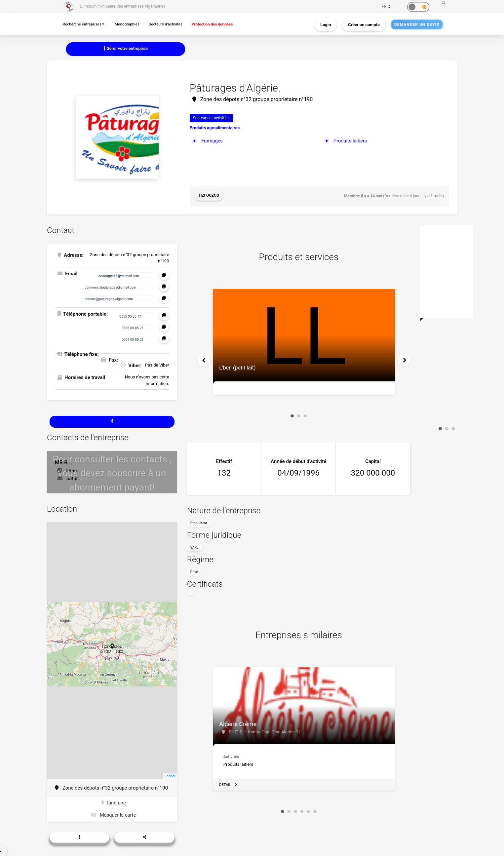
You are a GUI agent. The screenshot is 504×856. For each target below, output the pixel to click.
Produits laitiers (351, 141)
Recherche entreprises (83, 24)
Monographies (130, 24)
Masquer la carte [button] (113, 816)
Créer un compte (364, 24)
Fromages (212, 141)
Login (326, 24)
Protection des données (219, 24)
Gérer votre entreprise (126, 49)
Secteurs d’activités (170, 24)
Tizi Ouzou (209, 196)
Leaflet (170, 776)
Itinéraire (113, 803)
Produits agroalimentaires (215, 128)
